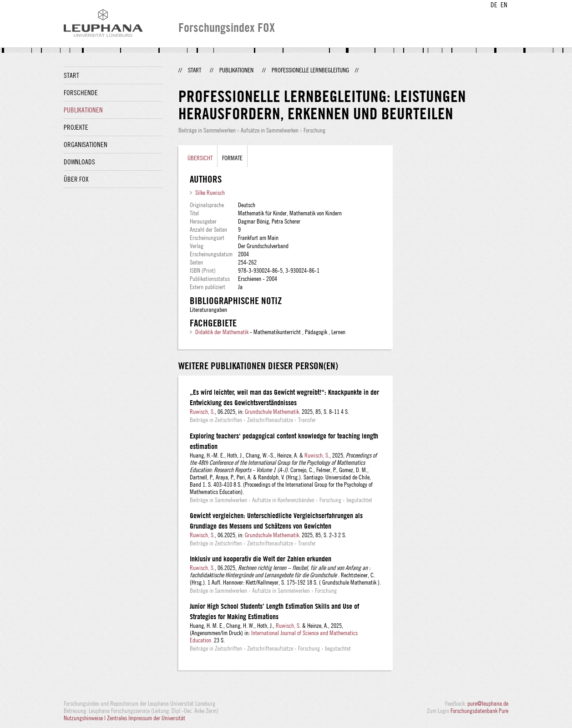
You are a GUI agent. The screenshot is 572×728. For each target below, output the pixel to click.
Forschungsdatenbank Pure (479, 711)
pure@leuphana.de (488, 703)
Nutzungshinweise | (85, 718)
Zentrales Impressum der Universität (146, 718)
